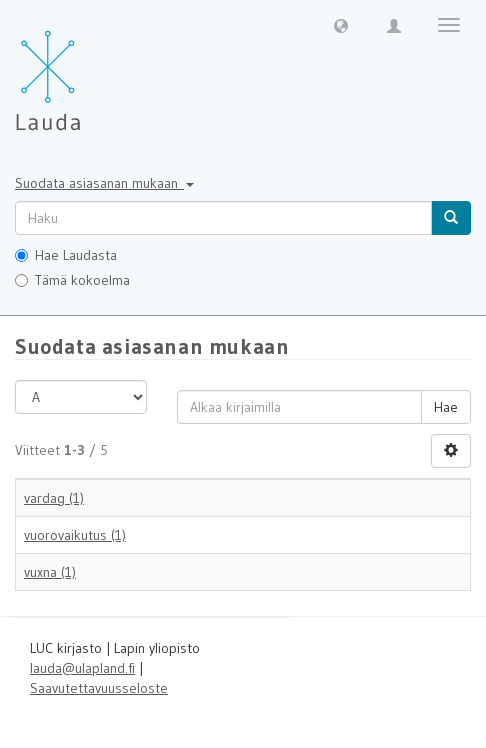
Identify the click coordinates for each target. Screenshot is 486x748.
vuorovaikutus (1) (75, 535)
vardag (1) (54, 498)
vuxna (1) (50, 572)
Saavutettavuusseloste (99, 688)
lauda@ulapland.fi (82, 668)
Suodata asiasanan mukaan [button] (104, 183)
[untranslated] (223, 218)
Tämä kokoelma (72, 280)
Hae (446, 407)
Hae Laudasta (66, 255)
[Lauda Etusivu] (90, 70)
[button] (341, 25)
